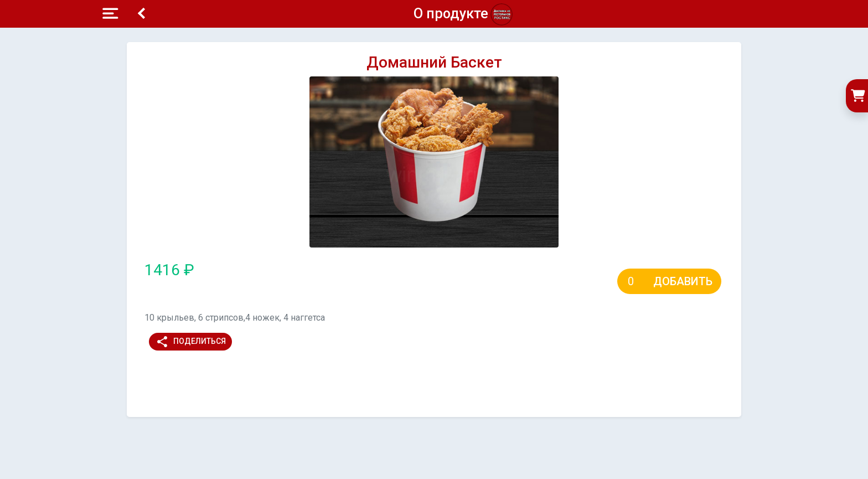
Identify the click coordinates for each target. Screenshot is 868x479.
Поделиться (191, 342)
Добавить (683, 281)
